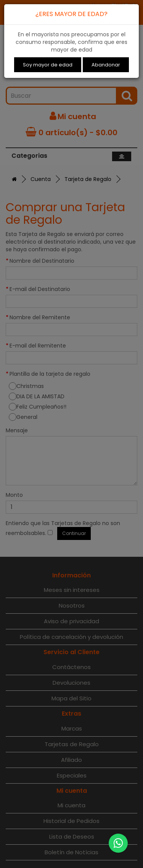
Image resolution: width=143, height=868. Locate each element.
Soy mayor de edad (48, 65)
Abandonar (106, 65)
